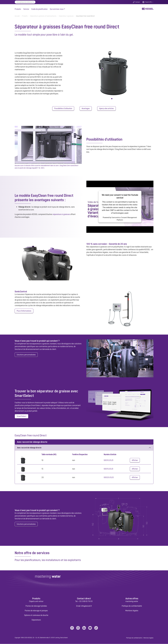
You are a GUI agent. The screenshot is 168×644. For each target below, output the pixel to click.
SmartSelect (22, 416)
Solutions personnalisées (26, 355)
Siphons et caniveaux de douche (36, 615)
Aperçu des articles (106, 109)
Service (26, 9)
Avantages (86, 109)
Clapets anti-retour (36, 601)
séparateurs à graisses (61, 214)
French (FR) (148, 2)
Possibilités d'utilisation (63, 109)
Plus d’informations (24, 311)
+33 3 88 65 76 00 (85, 601)
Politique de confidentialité (132, 606)
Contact (138, 2)
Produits (18, 9)
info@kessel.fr (86, 606)
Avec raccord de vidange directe (29, 448)
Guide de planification (39, 9)
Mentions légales (132, 611)
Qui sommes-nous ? (57, 9)
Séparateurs (36, 620)
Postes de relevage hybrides (36, 606)
